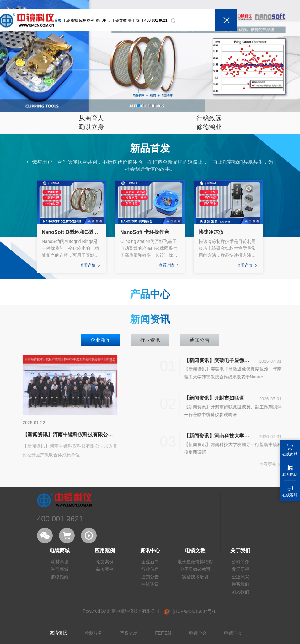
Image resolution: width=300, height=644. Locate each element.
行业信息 (150, 569)
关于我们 (136, 20)
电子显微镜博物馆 (195, 562)
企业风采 (240, 577)
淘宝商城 (60, 569)
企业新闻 (150, 562)
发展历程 (240, 569)
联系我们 (240, 584)
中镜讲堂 (150, 584)
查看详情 (91, 265)
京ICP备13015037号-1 (190, 611)
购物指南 (60, 577)
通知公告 (150, 577)
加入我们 (240, 592)
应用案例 (87, 20)
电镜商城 (70, 20)
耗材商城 (60, 562)
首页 (58, 20)
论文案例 (105, 562)
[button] (139, 106)
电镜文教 (119, 20)
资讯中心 (103, 20)
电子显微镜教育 (195, 569)
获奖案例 (105, 569)
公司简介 (240, 562)
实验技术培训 (195, 577)
